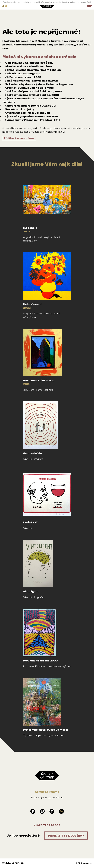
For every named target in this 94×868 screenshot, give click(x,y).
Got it (89, 2)
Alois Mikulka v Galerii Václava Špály (29, 63)
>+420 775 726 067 (47, 825)
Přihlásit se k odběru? (66, 836)
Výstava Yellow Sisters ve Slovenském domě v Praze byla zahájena (43, 100)
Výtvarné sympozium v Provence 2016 (31, 116)
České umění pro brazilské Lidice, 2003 (32, 95)
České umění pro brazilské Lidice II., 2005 (33, 91)
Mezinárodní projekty (20, 109)
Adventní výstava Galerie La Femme (29, 88)
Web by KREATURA (13, 863)
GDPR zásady (84, 863)
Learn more (82, 2)
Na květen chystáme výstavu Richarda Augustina (39, 84)
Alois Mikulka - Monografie (22, 73)
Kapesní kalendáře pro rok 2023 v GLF (30, 106)
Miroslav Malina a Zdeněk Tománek (28, 66)
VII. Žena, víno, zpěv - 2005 (23, 77)
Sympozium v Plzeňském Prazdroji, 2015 (33, 120)
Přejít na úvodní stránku (19, 138)
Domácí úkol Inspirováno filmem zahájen (33, 70)
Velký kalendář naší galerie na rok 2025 (32, 81)
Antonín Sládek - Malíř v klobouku (27, 113)
